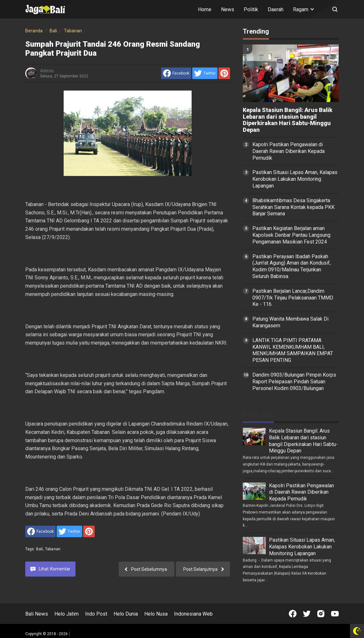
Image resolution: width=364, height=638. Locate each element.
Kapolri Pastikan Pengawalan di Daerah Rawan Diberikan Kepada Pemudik (289, 151)
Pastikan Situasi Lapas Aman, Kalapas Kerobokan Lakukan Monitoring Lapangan (295, 179)
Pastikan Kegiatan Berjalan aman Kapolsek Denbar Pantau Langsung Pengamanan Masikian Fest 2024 (291, 235)
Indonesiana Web (193, 614)
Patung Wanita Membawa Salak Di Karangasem (290, 322)
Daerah (276, 9)
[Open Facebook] (293, 614)
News (228, 9)
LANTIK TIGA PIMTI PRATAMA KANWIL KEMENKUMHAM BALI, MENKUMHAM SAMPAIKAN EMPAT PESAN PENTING (293, 350)
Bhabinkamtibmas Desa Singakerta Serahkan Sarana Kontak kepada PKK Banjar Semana (293, 207)
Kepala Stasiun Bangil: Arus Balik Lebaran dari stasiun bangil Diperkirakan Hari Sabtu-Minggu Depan (288, 120)
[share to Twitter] (205, 73)
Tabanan (53, 549)
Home (205, 9)
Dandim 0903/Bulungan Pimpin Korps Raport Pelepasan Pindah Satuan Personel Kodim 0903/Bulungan (294, 382)
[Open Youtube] (335, 614)
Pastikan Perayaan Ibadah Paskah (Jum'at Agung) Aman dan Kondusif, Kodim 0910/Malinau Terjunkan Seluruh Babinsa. (292, 266)
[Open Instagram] (321, 614)
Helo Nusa (156, 614)
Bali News (37, 614)
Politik (251, 9)
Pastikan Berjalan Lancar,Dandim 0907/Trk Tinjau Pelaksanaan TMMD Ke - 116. (293, 298)
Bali (40, 549)
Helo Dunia (126, 614)
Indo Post (96, 614)
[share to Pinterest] (224, 73)
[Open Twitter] (307, 614)
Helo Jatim (67, 614)
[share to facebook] (176, 73)
